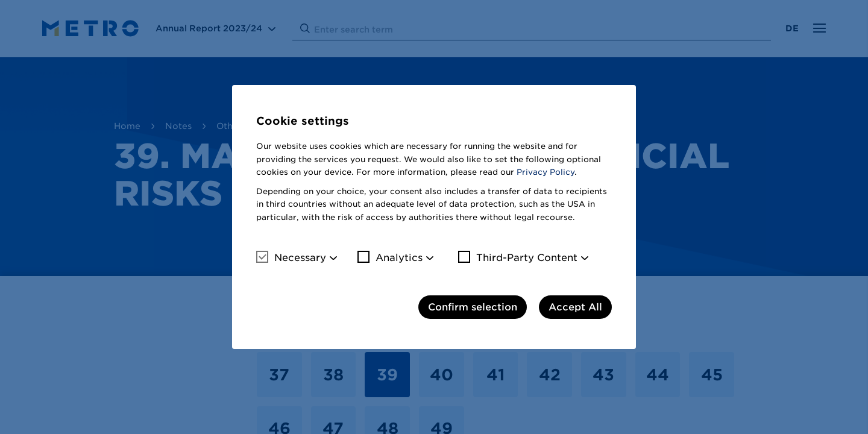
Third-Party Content (518, 257)
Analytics (390, 257)
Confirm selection (473, 307)
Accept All (575, 307)
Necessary (291, 257)
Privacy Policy (546, 172)
